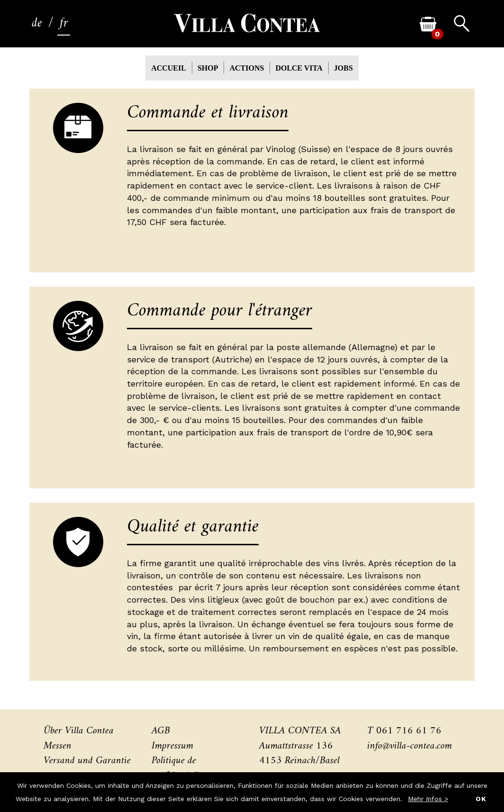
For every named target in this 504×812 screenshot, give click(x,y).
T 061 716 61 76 (404, 731)
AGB (161, 731)
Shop (208, 68)
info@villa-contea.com (409, 746)
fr (64, 23)
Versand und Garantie (87, 761)
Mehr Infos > (428, 799)
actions (247, 68)
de (37, 23)
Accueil (169, 68)
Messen (58, 746)
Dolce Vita (299, 68)
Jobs (343, 68)
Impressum (172, 746)
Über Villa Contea (79, 731)
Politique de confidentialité (179, 768)
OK (481, 799)
